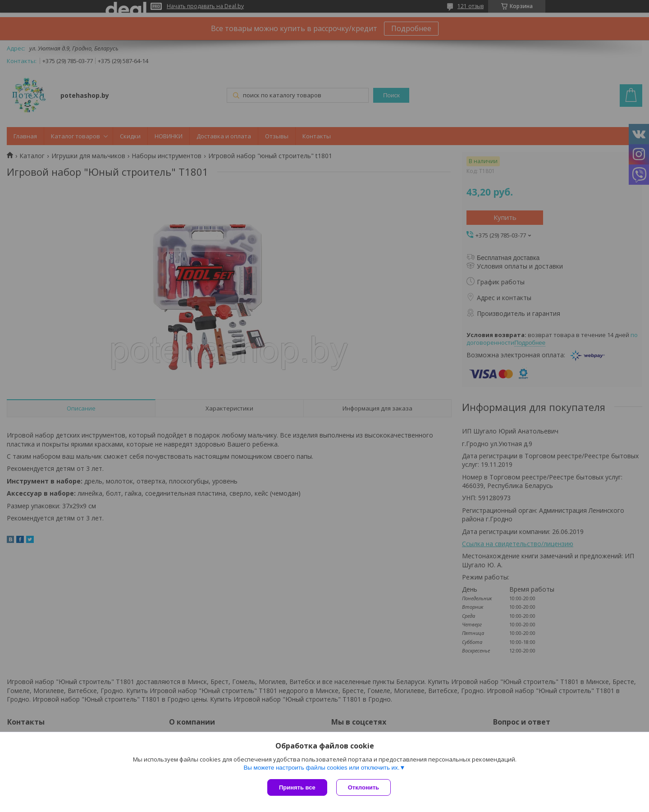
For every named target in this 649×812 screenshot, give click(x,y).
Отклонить (363, 787)
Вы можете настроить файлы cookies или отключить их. (321, 768)
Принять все (297, 787)
